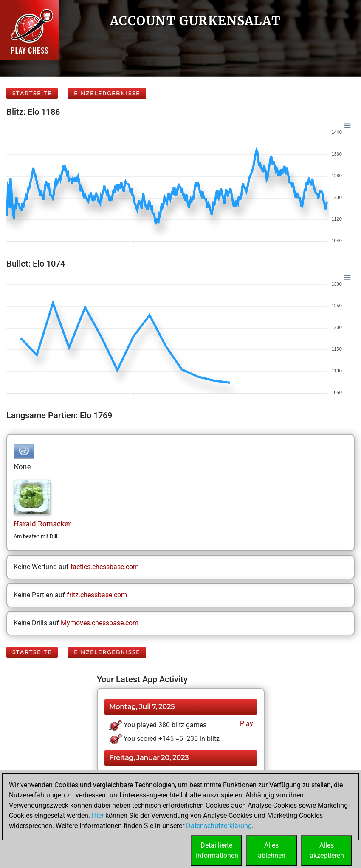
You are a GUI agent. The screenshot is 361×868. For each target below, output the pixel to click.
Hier (98, 816)
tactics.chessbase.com (105, 567)
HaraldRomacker (42, 524)
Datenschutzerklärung (219, 826)
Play (246, 724)
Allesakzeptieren (327, 850)
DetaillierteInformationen (217, 850)
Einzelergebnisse (107, 93)
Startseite (32, 93)
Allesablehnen (272, 850)
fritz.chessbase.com (97, 595)
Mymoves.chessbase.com (100, 623)
